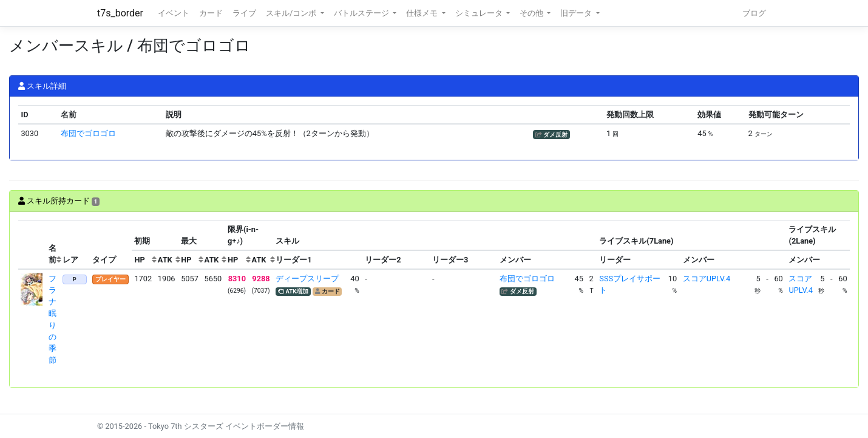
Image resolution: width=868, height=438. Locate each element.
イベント (174, 13)
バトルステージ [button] (362, 13)
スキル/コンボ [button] (292, 13)
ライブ (244, 13)
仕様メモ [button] (423, 13)
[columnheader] (32, 245)
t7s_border (120, 13)
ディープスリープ (307, 279)
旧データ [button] (577, 13)
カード (211, 13)
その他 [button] (532, 13)
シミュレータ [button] (480, 13)
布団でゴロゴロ (88, 133)
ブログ (754, 13)
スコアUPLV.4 (707, 279)
